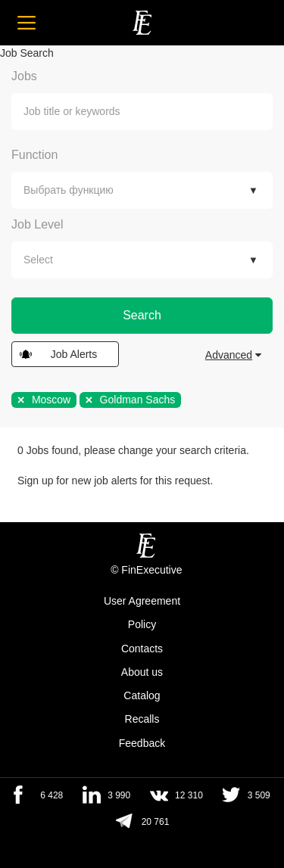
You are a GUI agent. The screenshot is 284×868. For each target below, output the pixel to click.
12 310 (189, 795)
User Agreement (142, 601)
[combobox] (142, 112)
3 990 (119, 795)
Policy (142, 625)
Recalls (142, 720)
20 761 (156, 822)
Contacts (142, 649)
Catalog (142, 695)
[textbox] (153, 112)
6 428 (51, 795)
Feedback (142, 743)
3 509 (259, 795)
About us (142, 672)
